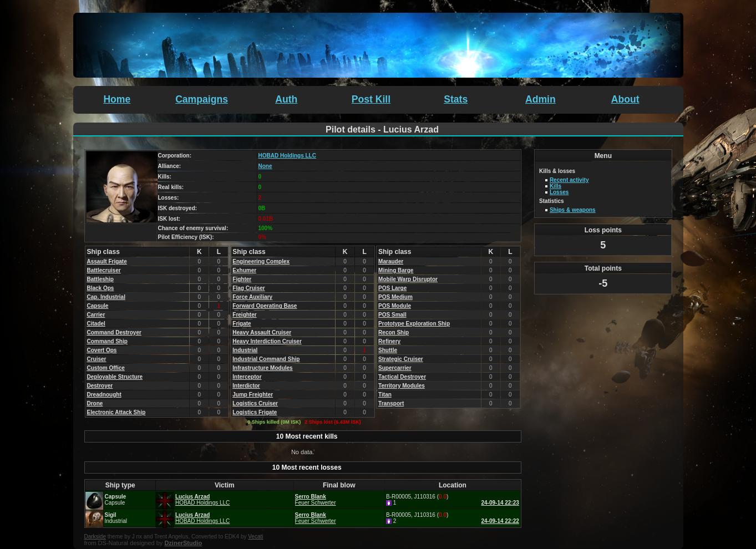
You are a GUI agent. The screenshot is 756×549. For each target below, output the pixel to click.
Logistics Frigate (255, 412)
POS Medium (395, 297)
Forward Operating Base (265, 306)
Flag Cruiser (248, 288)
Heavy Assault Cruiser (262, 332)
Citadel (96, 324)
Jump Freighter (253, 395)
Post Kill (371, 99)
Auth (286, 99)
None (265, 166)
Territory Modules (402, 386)
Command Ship (107, 341)
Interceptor (247, 377)
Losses (559, 192)
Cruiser (97, 359)
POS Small (392, 315)
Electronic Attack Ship (116, 412)
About (625, 99)
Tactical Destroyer (402, 377)
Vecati (255, 537)
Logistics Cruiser (255, 403)
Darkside (95, 537)
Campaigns (202, 99)
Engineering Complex (261, 261)
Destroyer (100, 386)
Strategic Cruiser (401, 359)
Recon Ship (394, 332)
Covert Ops (102, 350)
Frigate (242, 324)
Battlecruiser (104, 270)
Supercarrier (395, 368)
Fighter (242, 279)
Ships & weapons (573, 210)
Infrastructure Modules (262, 368)
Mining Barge (396, 270)
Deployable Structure (115, 377)
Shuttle (388, 350)
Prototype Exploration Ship (414, 324)
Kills (555, 186)
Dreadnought (104, 395)
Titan (385, 395)
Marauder (391, 261)
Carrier (96, 315)
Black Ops (101, 288)
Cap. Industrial (106, 297)
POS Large (392, 288)
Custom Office (106, 368)
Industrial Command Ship (266, 359)
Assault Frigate (107, 261)
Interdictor (246, 386)
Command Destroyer (114, 332)
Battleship (100, 279)
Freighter (244, 315)
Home (117, 99)
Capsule (98, 306)
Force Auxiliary (252, 297)
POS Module (395, 306)
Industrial (245, 350)
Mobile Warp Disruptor (408, 279)
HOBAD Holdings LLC (287, 156)
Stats (456, 99)
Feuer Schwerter (316, 503)
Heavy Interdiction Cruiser (267, 341)
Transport (391, 403)
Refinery (389, 341)
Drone (95, 403)
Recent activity (569, 180)
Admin (541, 99)
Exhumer (244, 270)
